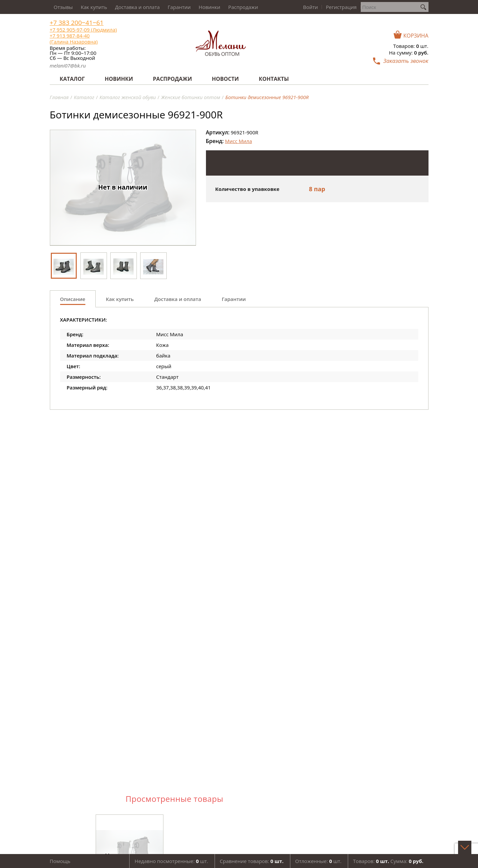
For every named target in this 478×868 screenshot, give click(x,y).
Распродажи (243, 7)
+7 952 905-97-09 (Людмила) (83, 30)
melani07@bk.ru (68, 66)
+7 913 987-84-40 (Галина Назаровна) (74, 39)
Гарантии (179, 7)
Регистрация (341, 7)
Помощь (60, 861)
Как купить (94, 7)
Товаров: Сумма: (388, 861)
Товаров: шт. (411, 46)
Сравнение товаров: (252, 861)
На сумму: (409, 53)
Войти (310, 7)
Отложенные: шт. (318, 861)
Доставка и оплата (137, 7)
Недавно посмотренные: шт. (171, 861)
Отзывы (63, 7)
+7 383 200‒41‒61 (77, 23)
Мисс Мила (238, 141)
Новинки (209, 7)
